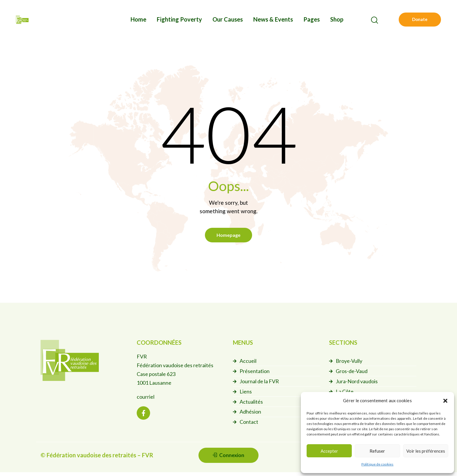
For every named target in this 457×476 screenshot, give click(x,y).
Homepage (228, 236)
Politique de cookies (377, 464)
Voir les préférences (426, 451)
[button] (445, 401)
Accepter (329, 451)
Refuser (377, 451)
